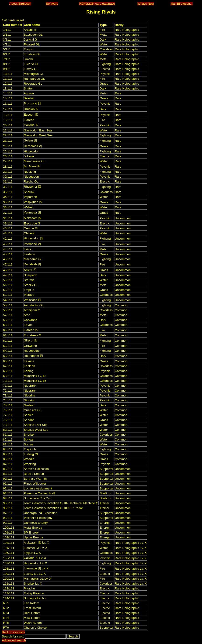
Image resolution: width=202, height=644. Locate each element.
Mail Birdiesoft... (182, 4)
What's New (146, 4)
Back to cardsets (13, 632)
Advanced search (14, 640)
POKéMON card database (97, 4)
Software (52, 4)
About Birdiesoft (20, 4)
